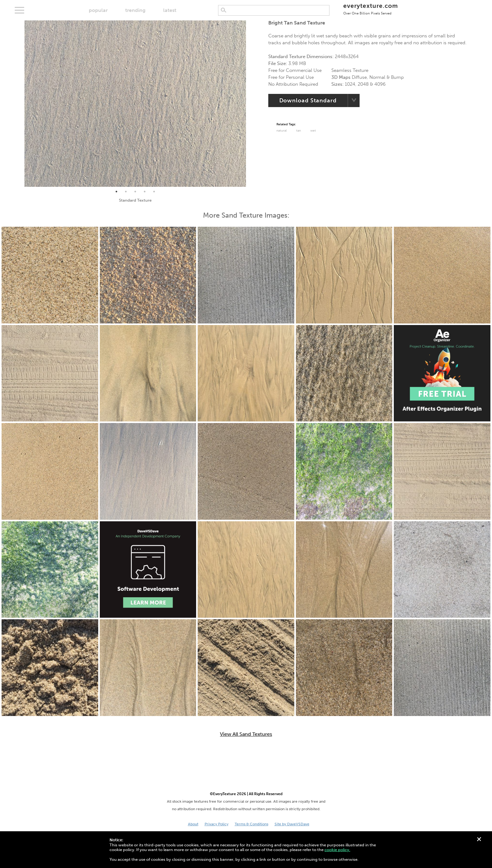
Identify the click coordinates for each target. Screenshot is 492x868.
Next (251, 104)
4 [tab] (145, 192)
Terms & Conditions (251, 824)
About (193, 824)
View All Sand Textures (246, 734)
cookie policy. (337, 850)
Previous (20, 104)
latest (170, 10)
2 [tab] (126, 192)
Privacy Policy (217, 824)
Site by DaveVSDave (292, 824)
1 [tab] (116, 192)
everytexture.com (370, 9)
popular (98, 10)
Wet (313, 131)
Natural (282, 131)
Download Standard (308, 100)
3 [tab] (135, 192)
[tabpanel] (135, 104)
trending (135, 10)
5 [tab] (154, 192)
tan (299, 131)
